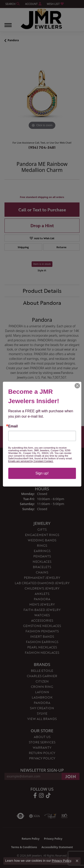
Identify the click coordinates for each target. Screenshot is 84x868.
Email (13, 426)
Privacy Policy (61, 861)
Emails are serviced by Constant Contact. (31, 461)
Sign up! (42, 473)
